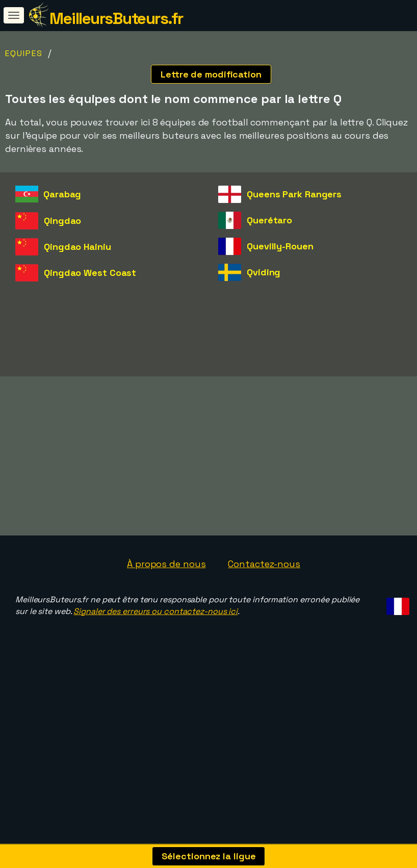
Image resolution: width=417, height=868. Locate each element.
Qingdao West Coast (90, 273)
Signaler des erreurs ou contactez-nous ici (155, 652)
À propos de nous (166, 605)
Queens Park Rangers (294, 194)
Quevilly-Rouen (280, 246)
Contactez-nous (264, 605)
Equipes (24, 53)
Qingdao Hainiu (77, 247)
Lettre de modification (211, 74)
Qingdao (62, 221)
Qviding (264, 272)
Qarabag (62, 194)
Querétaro (269, 220)
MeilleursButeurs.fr (116, 18)
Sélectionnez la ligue (209, 856)
